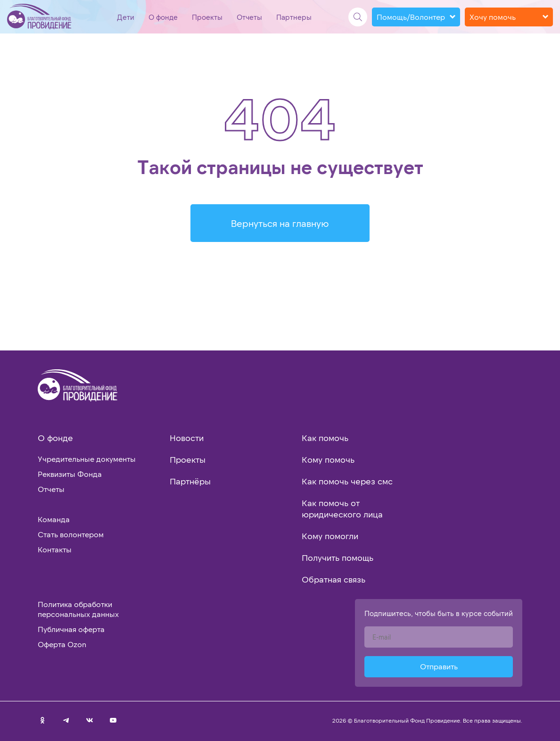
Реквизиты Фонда (70, 474)
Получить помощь (338, 558)
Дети (126, 17)
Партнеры (294, 17)
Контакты (55, 549)
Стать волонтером (71, 534)
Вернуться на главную (280, 223)
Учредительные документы (87, 459)
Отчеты (249, 17)
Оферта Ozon (62, 644)
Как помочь (325, 438)
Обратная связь (334, 579)
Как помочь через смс (347, 481)
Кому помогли (330, 536)
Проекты (207, 17)
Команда (54, 519)
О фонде (163, 17)
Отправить (439, 666)
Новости (187, 438)
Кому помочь (328, 459)
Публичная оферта (71, 629)
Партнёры (190, 481)
